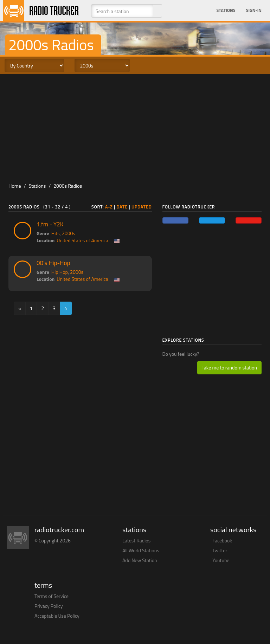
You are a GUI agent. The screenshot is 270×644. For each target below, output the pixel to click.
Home (15, 186)
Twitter (220, 550)
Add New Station (140, 560)
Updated (142, 207)
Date (122, 207)
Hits (56, 233)
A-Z (109, 207)
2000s (69, 233)
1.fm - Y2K (50, 224)
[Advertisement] (135, 127)
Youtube (221, 560)
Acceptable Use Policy (57, 616)
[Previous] (20, 308)
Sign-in (254, 10)
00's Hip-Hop (53, 263)
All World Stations (141, 550)
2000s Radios (68, 186)
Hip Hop (60, 272)
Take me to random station (229, 368)
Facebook (222, 540)
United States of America (82, 240)
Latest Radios (136, 540)
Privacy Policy (49, 606)
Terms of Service (52, 596)
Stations (226, 10)
